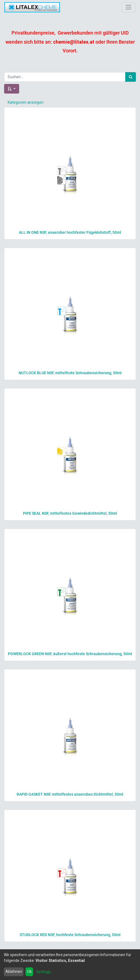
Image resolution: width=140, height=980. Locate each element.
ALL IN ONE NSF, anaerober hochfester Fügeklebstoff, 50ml (70, 232)
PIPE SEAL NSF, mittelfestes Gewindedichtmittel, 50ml (70, 513)
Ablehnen (14, 971)
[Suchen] (131, 77)
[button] (12, 89)
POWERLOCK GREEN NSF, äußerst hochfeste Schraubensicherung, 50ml (70, 654)
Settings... (45, 972)
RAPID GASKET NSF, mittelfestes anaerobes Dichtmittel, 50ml (70, 794)
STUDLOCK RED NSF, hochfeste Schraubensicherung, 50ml (70, 935)
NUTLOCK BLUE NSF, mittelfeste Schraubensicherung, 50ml (70, 373)
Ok (29, 971)
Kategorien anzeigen (26, 102)
